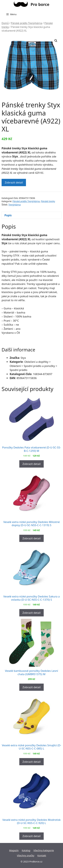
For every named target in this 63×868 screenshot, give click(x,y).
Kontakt (42, 855)
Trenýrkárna (14, 205)
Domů (5, 23)
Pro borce (40, 4)
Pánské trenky (48, 201)
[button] (56, 41)
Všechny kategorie (44, 850)
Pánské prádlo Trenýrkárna (27, 23)
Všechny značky (26, 855)
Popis (8, 215)
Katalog (26, 850)
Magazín (14, 850)
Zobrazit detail (14, 182)
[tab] (31, 215)
